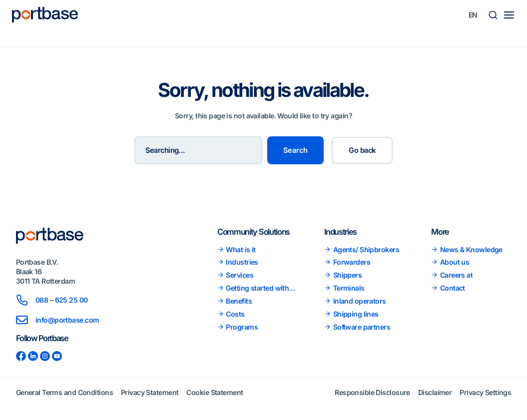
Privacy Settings (485, 392)
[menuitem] (473, 15)
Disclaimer (435, 392)
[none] (473, 15)
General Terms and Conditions (64, 392)
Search (295, 150)
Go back (362, 150)
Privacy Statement (150, 392)
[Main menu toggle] (509, 15)
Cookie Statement (215, 392)
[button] (493, 15)
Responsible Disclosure (372, 392)
